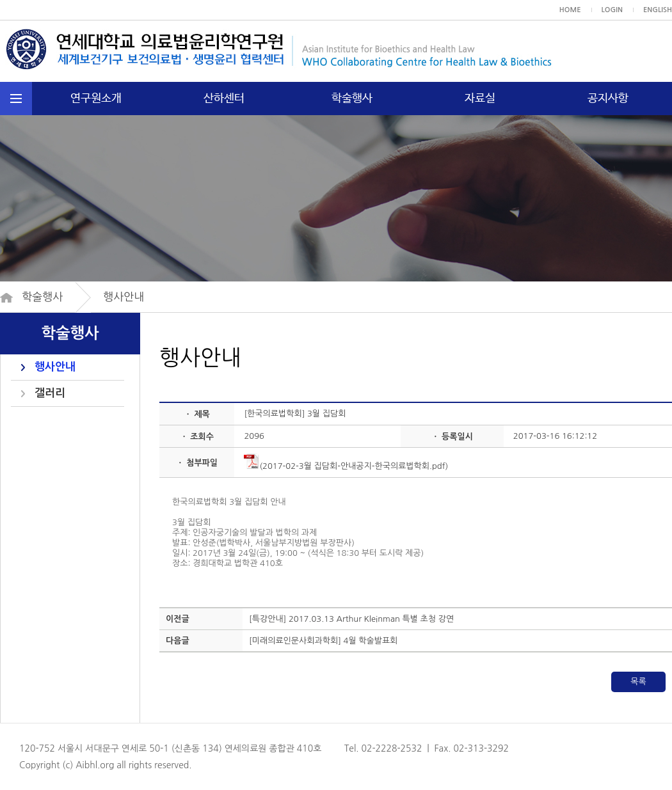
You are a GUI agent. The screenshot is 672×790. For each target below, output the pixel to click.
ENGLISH (658, 10)
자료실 (480, 99)
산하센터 (224, 99)
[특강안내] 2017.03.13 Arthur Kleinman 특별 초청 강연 (351, 619)
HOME (570, 10)
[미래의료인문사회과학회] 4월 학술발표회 (323, 641)
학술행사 (352, 99)
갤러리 (50, 393)
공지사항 (608, 99)
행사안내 (55, 367)
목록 (638, 682)
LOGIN (612, 10)
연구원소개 (96, 99)
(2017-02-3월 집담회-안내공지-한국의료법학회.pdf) (346, 466)
